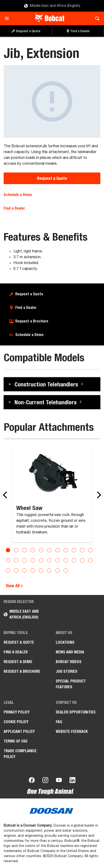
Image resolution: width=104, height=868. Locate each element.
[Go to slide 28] (49, 571)
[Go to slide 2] (16, 550)
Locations (65, 642)
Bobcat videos (69, 662)
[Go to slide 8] (66, 550)
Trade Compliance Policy (20, 754)
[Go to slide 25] (24, 571)
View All (15, 586)
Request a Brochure (32, 321)
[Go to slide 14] (24, 560)
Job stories (67, 671)
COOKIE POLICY (16, 722)
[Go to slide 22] (90, 560)
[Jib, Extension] (52, 101)
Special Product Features (71, 684)
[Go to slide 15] (33, 560)
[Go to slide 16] (41, 560)
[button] (52, 384)
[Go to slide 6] (49, 550)
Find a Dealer (14, 208)
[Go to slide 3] (24, 550)
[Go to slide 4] (33, 550)
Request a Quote (52, 178)
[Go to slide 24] (16, 571)
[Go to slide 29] (57, 571)
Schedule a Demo (18, 195)
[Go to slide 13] (16, 560)
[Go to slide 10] (82, 550)
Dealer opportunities (76, 712)
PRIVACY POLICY (17, 712)
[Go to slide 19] (66, 560)
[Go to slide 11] (90, 550)
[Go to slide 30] (66, 571)
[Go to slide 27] (41, 571)
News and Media (70, 652)
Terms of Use (16, 741)
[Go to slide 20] (74, 560)
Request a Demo (18, 662)
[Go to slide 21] (82, 560)
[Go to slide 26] (33, 571)
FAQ (59, 722)
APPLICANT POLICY (19, 731)
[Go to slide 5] (41, 550)
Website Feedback (72, 731)
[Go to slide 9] (74, 550)
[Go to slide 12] (8, 560)
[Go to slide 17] (49, 560)
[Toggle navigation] (8, 18)
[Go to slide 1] (8, 550)
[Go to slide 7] (57, 550)
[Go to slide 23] (8, 571)
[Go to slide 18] (57, 560)
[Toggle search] (96, 18)
